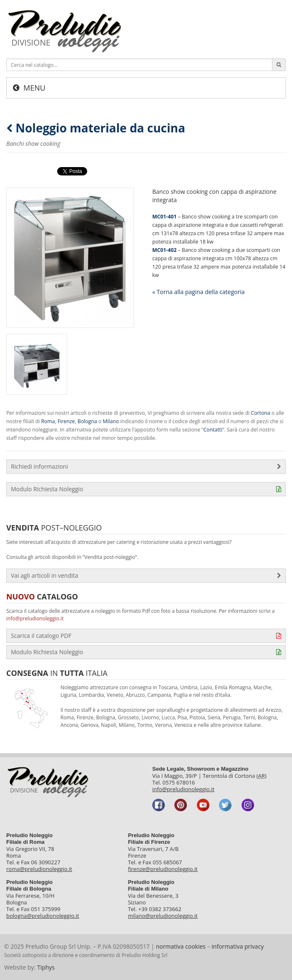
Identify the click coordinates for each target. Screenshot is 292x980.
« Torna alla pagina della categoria (198, 292)
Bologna (87, 421)
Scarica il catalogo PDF (146, 636)
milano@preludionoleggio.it (163, 916)
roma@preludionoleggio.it (39, 869)
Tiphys (46, 967)
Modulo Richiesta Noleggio (146, 489)
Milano (111, 421)
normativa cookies (181, 946)
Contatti (213, 430)
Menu (34, 88)
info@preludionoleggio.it (35, 618)
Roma (48, 421)
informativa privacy (238, 946)
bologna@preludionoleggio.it (43, 916)
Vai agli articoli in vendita (146, 576)
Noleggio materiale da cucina (96, 128)
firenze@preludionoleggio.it (163, 869)
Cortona (260, 413)
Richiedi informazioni (146, 467)
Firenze (66, 421)
